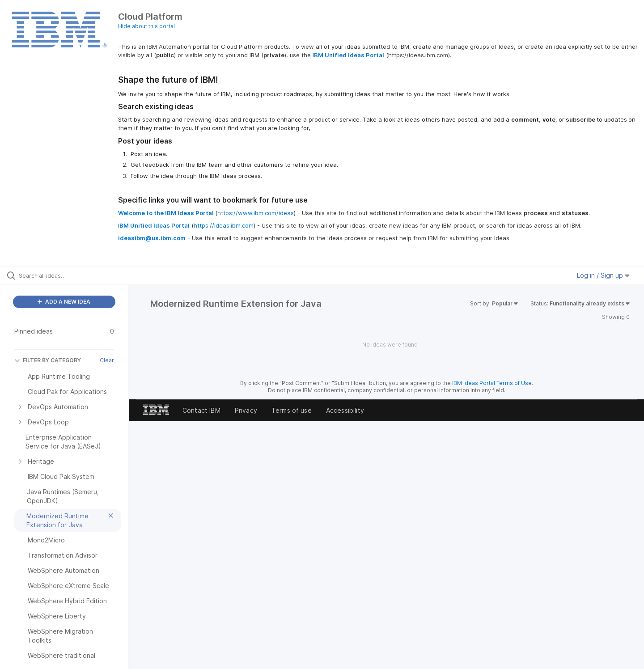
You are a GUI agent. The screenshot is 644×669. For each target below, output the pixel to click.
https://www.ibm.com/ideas (256, 213)
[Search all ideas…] (76, 275)
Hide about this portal (146, 26)
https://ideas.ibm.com (224, 225)
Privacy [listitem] (246, 410)
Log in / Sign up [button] (603, 275)
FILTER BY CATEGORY (48, 360)
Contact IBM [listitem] (201, 410)
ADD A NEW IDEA (64, 302)
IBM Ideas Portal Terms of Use (492, 383)
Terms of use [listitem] (292, 410)
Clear (107, 360)
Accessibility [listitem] (345, 410)
